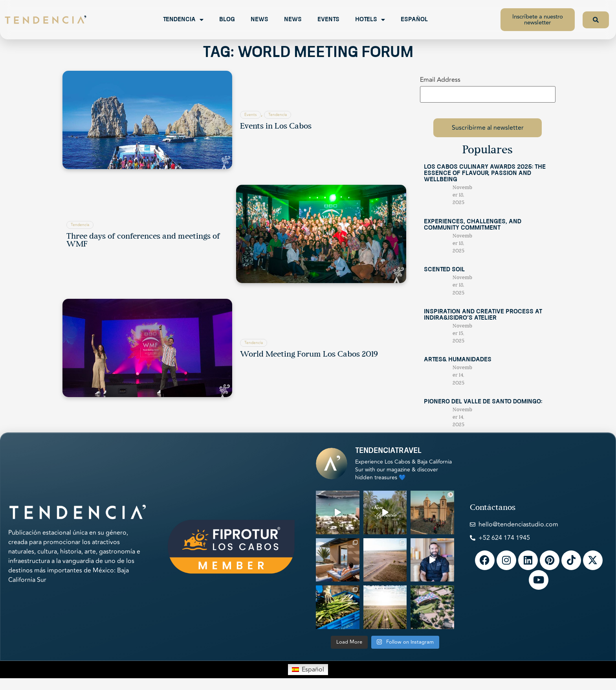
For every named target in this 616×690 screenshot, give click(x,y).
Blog (227, 20)
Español (414, 20)
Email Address (440, 80)
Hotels (370, 20)
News (259, 20)
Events (328, 20)
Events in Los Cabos (276, 127)
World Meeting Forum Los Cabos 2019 (309, 355)
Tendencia (183, 20)
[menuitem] (308, 670)
